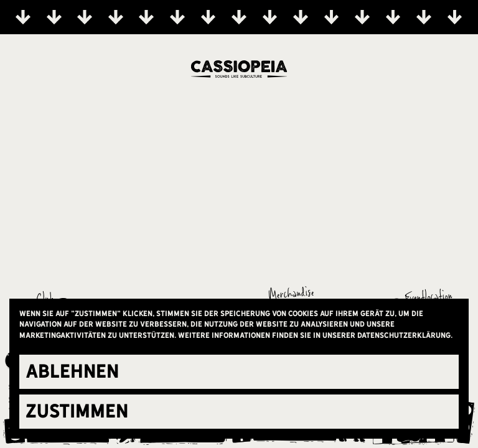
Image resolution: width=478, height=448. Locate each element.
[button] (239, 372)
